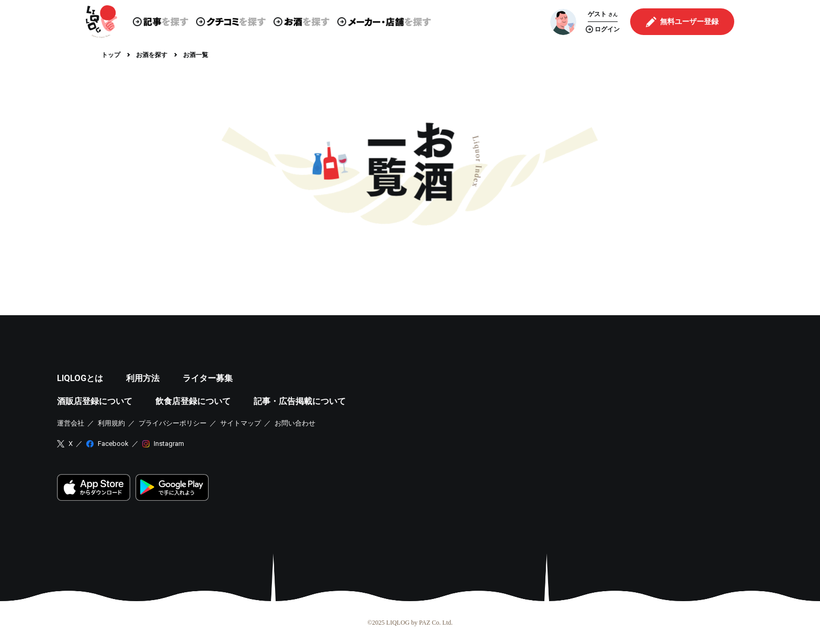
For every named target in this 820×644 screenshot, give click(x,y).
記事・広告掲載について (300, 401)
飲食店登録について (193, 401)
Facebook (113, 444)
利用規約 (111, 423)
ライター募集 (208, 378)
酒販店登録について (95, 401)
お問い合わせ (295, 423)
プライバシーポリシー (173, 423)
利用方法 (143, 378)
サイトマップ (241, 423)
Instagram (169, 444)
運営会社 (71, 423)
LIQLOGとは (80, 378)
